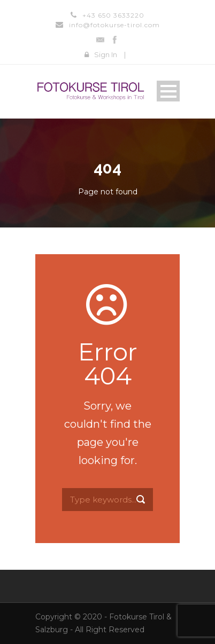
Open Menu (168, 91)
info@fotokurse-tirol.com (114, 25)
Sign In (106, 54)
